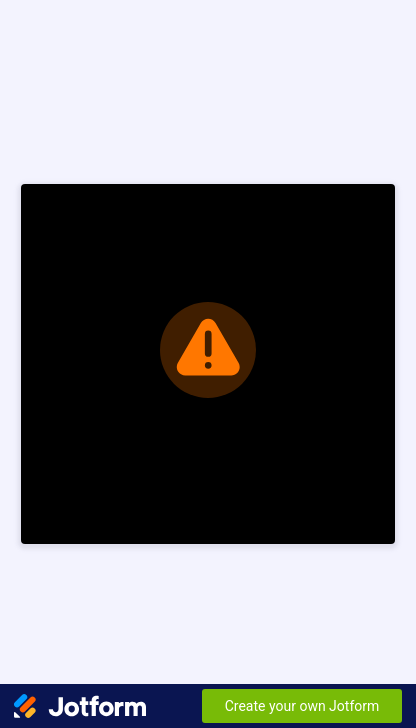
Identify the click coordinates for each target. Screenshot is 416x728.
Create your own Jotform (302, 706)
